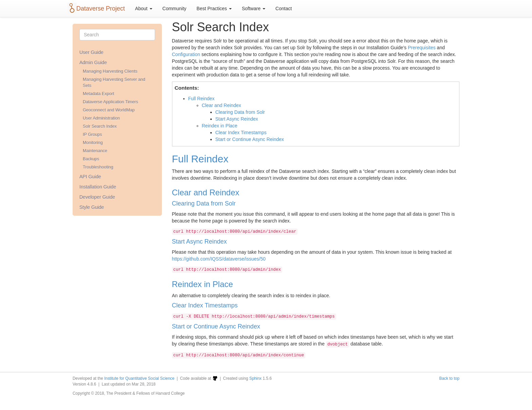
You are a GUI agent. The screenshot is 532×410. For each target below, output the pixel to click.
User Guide (91, 52)
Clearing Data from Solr (240, 112)
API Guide (90, 177)
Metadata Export (98, 94)
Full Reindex (202, 99)
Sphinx (255, 378)
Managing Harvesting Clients (110, 71)
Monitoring (93, 143)
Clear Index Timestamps (241, 132)
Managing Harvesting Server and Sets (114, 83)
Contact (284, 8)
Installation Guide (98, 187)
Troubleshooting (98, 167)
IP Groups (92, 135)
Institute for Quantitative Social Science (139, 378)
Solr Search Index (100, 126)
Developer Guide (97, 197)
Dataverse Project (101, 8)
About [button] (144, 8)
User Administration (101, 118)
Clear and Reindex (222, 105)
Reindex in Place (220, 126)
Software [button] (254, 8)
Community (175, 8)
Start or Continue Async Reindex (250, 139)
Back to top (450, 378)
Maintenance (95, 151)
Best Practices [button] (214, 8)
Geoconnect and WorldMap (109, 110)
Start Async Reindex (237, 119)
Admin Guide (93, 63)
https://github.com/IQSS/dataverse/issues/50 (219, 259)
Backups (91, 159)
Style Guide (92, 207)
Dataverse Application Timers (110, 102)
